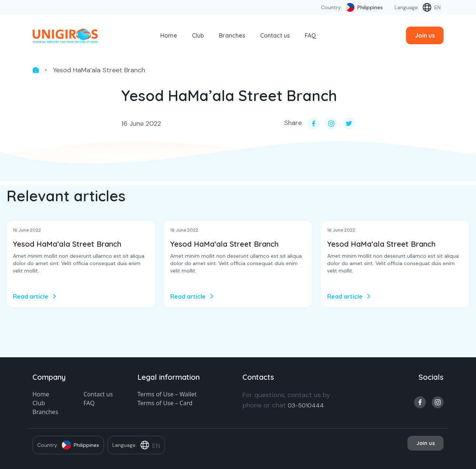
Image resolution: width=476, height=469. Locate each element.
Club (198, 35)
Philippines (370, 7)
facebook (420, 402)
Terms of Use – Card (165, 403)
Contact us (275, 35)
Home (169, 35)
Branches (232, 35)
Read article (31, 296)
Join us (425, 35)
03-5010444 (306, 405)
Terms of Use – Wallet (167, 394)
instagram (438, 402)
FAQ (310, 35)
